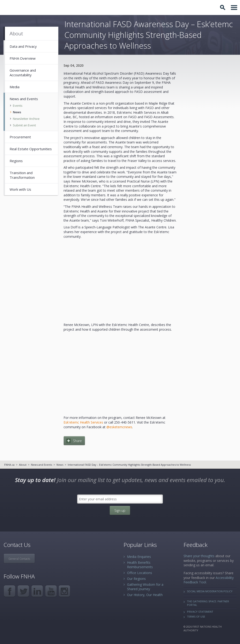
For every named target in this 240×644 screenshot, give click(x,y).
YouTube (51, 591)
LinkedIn (37, 591)
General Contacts (19, 559)
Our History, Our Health (145, 595)
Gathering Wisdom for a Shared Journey (145, 587)
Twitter (23, 591)
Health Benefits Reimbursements (140, 565)
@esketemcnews (119, 427)
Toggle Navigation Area (234, 7)
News (60, 465)
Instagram (65, 591)
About (23, 465)
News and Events (41, 465)
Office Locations (140, 573)
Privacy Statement (200, 612)
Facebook (9, 591)
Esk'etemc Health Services (83, 422)
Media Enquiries (139, 557)
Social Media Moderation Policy (210, 591)
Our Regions (136, 579)
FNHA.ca (9, 465)
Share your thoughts (199, 556)
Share (77, 441)
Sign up (120, 510)
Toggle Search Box (223, 7)
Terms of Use (196, 617)
